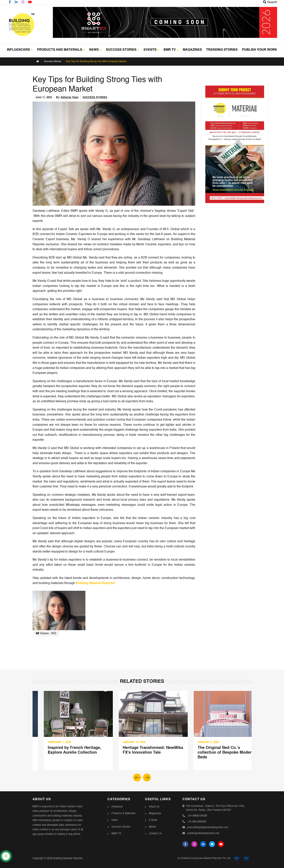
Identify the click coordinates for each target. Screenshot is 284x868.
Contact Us (155, 834)
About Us (154, 807)
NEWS (95, 50)
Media (152, 827)
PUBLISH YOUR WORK (260, 50)
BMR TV (171, 50)
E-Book (153, 820)
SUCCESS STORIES (123, 50)
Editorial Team (70, 98)
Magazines (155, 813)
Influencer (117, 807)
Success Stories (53, 62)
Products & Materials (123, 813)
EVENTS (151, 50)
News (115, 820)
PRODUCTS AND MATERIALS (61, 50)
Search (270, 2)
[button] (147, 777)
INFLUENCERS (20, 50)
